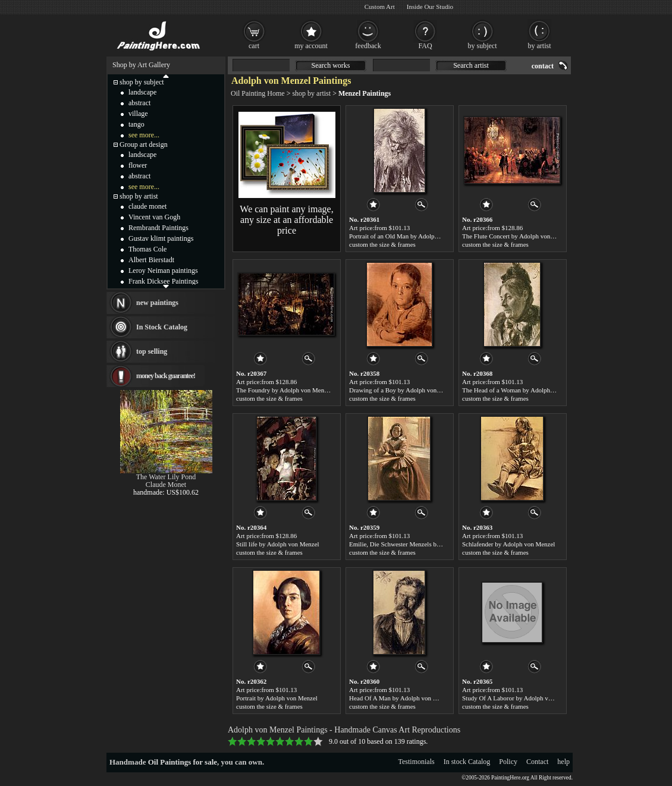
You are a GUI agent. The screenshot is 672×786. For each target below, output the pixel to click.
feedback (368, 46)
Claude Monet (166, 485)
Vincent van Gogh (154, 217)
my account (311, 46)
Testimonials (417, 762)
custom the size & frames (382, 244)
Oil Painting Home (258, 93)
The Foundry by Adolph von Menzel (284, 390)
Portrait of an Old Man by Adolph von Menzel (410, 236)
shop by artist (311, 93)
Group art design (144, 144)
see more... (144, 135)
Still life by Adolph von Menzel (278, 544)
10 (318, 741)
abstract (139, 103)
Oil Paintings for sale (183, 762)
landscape (142, 92)
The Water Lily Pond (166, 477)
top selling (152, 351)
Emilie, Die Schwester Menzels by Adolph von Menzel (421, 544)
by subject (483, 46)
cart (254, 46)
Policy (508, 762)
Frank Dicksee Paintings (163, 281)
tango (136, 124)
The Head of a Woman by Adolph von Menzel (522, 390)
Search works (331, 65)
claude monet (147, 206)
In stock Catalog (467, 762)
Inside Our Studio (430, 7)
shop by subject (142, 82)
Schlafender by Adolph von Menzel (508, 544)
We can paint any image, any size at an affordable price (286, 220)
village (138, 114)
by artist (540, 46)
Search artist (471, 65)
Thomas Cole (147, 249)
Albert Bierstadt (151, 260)
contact (543, 66)
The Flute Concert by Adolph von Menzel (517, 236)
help (563, 762)
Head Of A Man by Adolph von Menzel (401, 698)
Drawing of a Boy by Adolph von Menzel (403, 390)
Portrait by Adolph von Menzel (277, 698)
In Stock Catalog (162, 327)
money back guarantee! (166, 376)
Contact (537, 762)
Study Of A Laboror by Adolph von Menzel (519, 698)
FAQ (425, 46)
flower (138, 165)
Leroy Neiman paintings (163, 271)
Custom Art (380, 7)
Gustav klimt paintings (161, 238)
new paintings (157, 303)
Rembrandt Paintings (158, 228)
